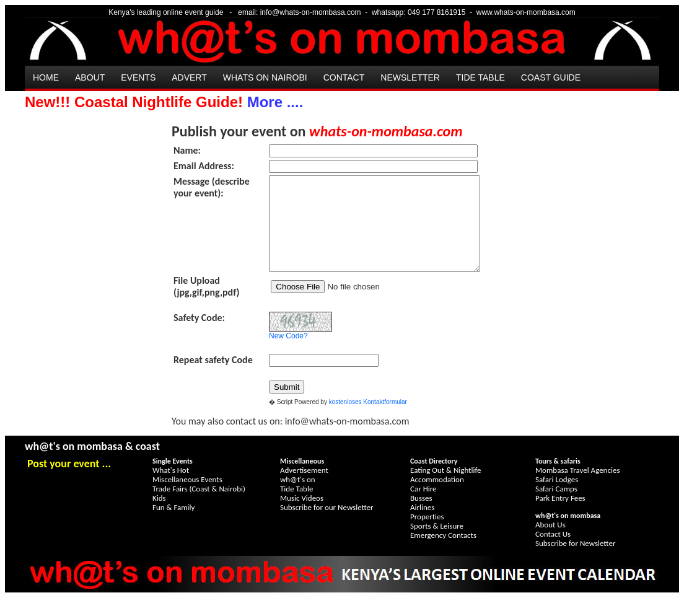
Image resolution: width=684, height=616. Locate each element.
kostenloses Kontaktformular (368, 420)
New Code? (288, 354)
